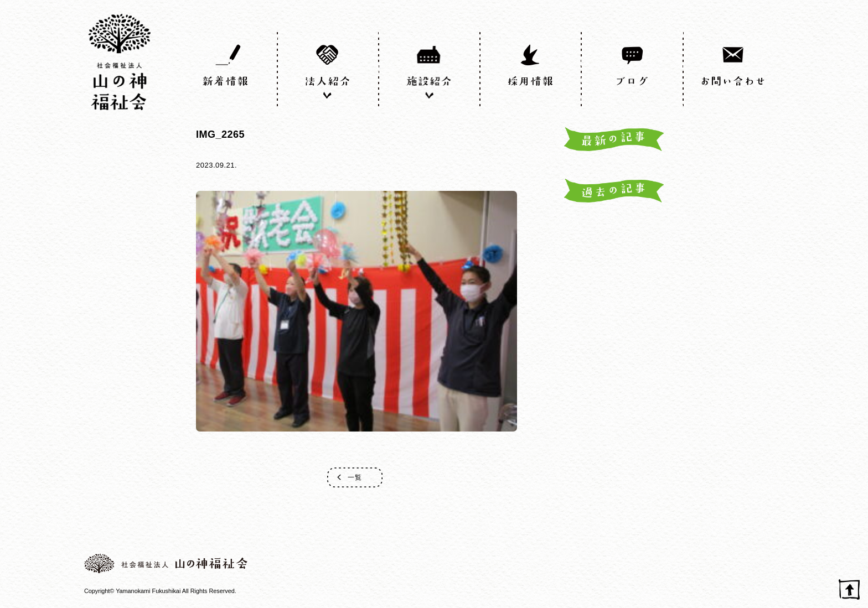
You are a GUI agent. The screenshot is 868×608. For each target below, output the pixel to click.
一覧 (355, 477)
